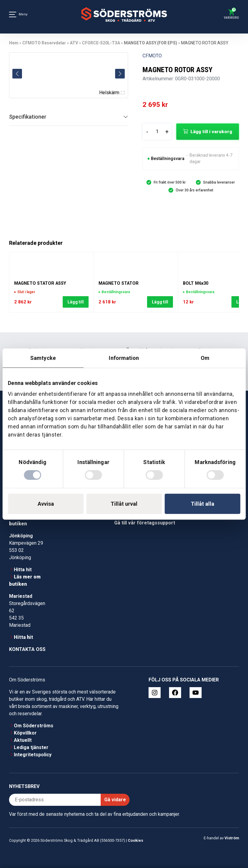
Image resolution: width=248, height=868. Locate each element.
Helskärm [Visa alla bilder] (112, 93)
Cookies (135, 840)
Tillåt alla (202, 504)
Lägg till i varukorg (211, 132)
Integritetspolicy (33, 755)
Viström (232, 838)
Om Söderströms (34, 726)
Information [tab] (124, 358)
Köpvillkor (25, 733)
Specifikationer (28, 117)
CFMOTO (152, 56)
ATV (74, 43)
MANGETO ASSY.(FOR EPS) (151, 43)
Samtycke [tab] (43, 358)
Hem (14, 43)
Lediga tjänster (31, 747)
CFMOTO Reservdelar (44, 43)
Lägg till (76, 302)
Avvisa (46, 504)
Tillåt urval (124, 504)
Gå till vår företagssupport (145, 523)
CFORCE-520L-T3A (101, 43)
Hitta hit (23, 570)
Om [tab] (205, 358)
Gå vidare (115, 800)
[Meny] (13, 14)
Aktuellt (23, 740)
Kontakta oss (27, 649)
